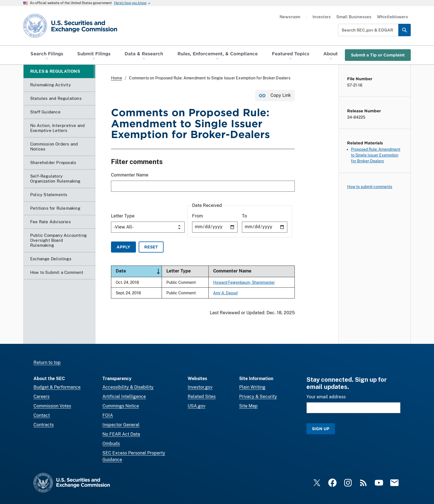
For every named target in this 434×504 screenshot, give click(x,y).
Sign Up (321, 429)
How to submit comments (370, 187)
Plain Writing (252, 387)
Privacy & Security (258, 397)
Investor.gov (200, 387)
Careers (42, 397)
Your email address (326, 397)
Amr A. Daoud (225, 293)
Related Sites (202, 397)
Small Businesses (354, 17)
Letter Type (123, 216)
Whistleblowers (392, 17)
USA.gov (197, 406)
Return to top (47, 363)
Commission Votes (52, 406)
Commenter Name (130, 175)
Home (117, 78)
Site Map (248, 406)
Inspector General (121, 425)
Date (139, 271)
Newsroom (290, 17)
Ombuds (111, 444)
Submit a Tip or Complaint (378, 55)
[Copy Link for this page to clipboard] (275, 96)
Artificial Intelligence (124, 397)
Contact (42, 415)
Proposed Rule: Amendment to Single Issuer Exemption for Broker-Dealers (376, 155)
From (197, 216)
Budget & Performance (57, 387)
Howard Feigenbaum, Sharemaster (244, 282)
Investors (322, 17)
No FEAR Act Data (121, 434)
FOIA (108, 415)
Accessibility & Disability (128, 387)
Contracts (44, 425)
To (244, 216)
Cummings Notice (121, 406)
